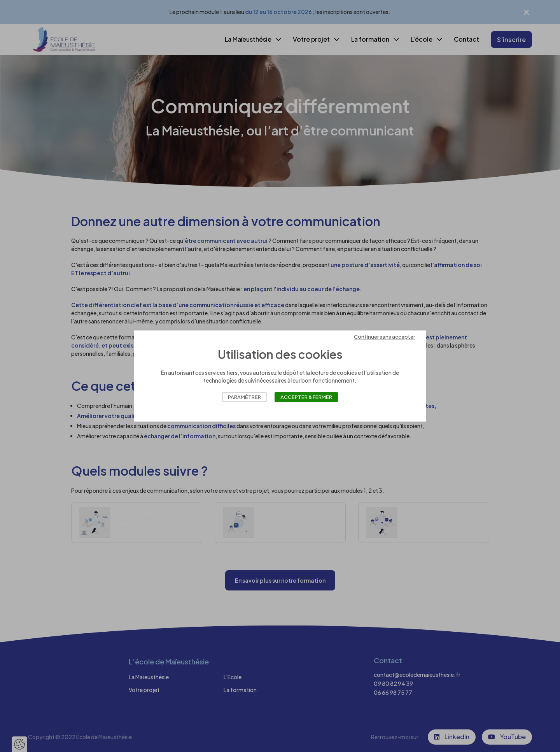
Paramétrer (244, 397)
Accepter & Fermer (306, 397)
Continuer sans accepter (384, 337)
